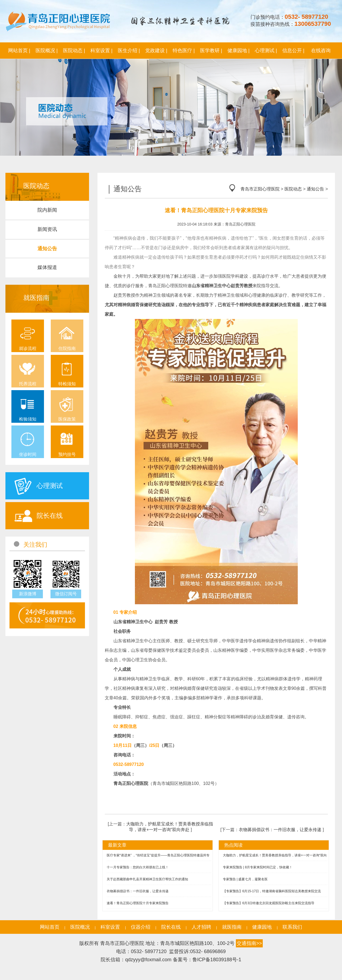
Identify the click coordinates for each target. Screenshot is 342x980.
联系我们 (292, 927)
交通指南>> (249, 943)
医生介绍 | (129, 51)
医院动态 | (74, 51)
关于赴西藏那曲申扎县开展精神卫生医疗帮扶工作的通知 (147, 879)
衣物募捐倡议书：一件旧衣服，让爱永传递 (280, 830)
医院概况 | (47, 51)
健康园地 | (239, 51)
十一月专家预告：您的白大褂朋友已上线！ (138, 867)
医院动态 (293, 189)
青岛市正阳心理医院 (260, 189)
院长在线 (171, 927)
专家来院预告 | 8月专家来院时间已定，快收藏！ (258, 867)
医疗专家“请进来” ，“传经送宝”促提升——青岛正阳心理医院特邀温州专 (158, 855)
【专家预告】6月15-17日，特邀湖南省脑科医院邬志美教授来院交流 (272, 891)
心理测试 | (266, 51)
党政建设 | (156, 51)
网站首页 (50, 927)
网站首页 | (19, 51)
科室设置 (110, 927)
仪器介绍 (141, 927)
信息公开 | (293, 51)
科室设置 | (102, 51)
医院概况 (80, 927)
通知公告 (315, 189)
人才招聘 (201, 927)
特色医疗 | (184, 51)
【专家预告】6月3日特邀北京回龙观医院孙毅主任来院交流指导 (269, 903)
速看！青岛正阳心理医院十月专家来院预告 (138, 903)
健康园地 (262, 927)
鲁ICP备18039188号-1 (217, 960)
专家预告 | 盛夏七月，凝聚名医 (245, 879)
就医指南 (232, 927)
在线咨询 (321, 51)
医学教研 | (211, 51)
